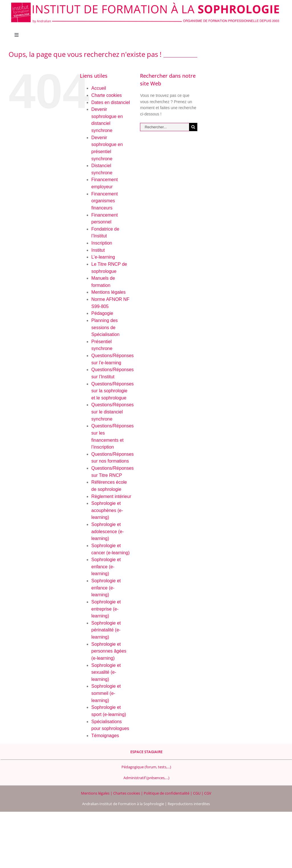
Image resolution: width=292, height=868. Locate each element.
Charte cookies (107, 95)
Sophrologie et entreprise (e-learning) (106, 609)
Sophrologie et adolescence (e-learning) (108, 531)
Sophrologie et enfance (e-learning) (106, 567)
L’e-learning (103, 257)
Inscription (102, 243)
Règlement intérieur (111, 496)
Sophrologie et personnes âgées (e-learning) (109, 651)
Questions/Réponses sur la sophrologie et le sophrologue (112, 391)
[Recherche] (193, 127)
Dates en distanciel (110, 102)
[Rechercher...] (165, 127)
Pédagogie (102, 313)
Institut (98, 250)
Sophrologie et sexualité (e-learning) (106, 672)
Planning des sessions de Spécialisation (105, 327)
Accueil (99, 88)
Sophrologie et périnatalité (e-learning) (106, 630)
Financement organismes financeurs (105, 201)
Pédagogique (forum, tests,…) (146, 767)
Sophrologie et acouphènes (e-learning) (107, 510)
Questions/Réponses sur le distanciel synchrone (112, 412)
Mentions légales (108, 292)
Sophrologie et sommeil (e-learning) (106, 693)
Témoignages (105, 736)
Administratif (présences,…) (146, 778)
